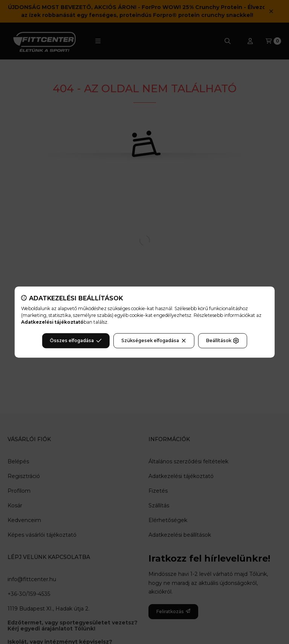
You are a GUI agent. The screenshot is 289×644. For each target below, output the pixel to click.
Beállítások (222, 341)
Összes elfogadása (76, 341)
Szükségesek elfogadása (154, 341)
